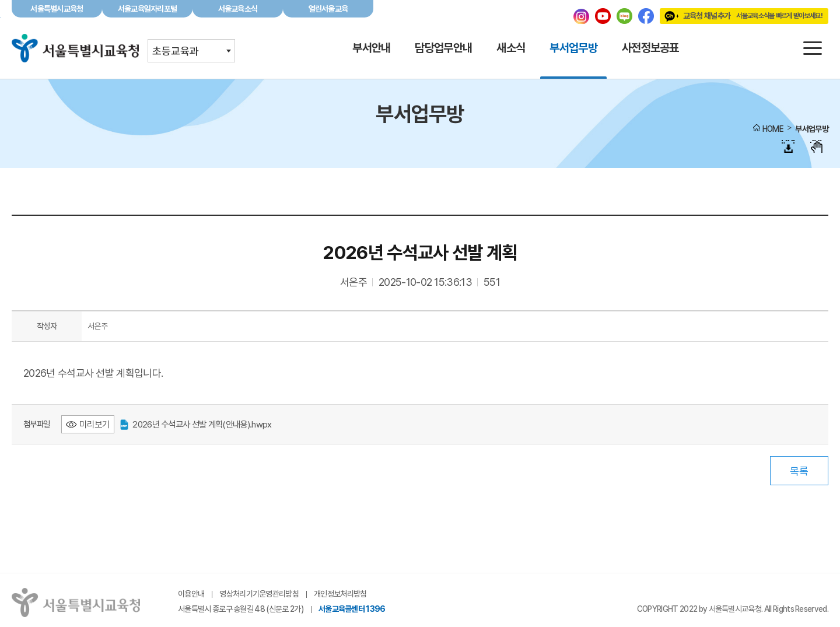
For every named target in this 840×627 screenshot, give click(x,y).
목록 (799, 471)
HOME (773, 129)
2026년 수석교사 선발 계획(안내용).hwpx (196, 424)
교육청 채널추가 (741, 16)
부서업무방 (812, 129)
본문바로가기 (420, 0)
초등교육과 (176, 51)
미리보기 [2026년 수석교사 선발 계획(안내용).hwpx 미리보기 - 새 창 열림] (94, 424)
